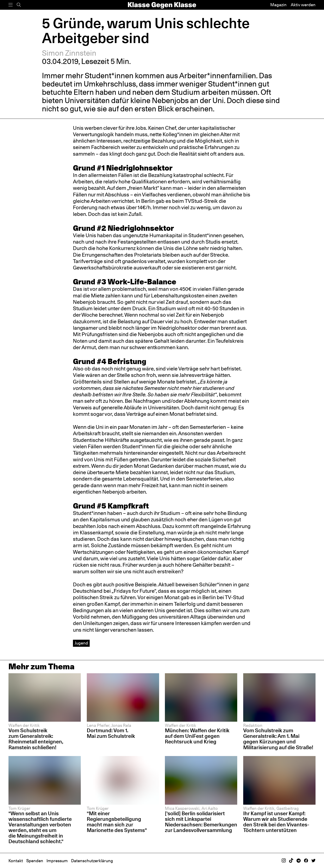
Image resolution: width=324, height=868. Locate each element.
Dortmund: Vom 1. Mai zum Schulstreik (111, 733)
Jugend (81, 643)
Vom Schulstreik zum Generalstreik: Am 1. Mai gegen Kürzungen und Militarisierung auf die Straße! (278, 739)
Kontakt (16, 861)
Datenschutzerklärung (92, 861)
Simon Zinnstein (69, 53)
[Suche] (19, 5)
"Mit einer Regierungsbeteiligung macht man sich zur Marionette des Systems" (117, 822)
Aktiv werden (303, 5)
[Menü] (11, 5)
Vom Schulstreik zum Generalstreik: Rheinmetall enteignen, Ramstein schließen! (36, 739)
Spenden (35, 861)
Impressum (57, 861)
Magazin (278, 5)
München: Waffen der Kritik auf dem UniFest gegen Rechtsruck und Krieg (197, 736)
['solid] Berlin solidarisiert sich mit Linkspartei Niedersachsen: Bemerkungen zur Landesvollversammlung (201, 822)
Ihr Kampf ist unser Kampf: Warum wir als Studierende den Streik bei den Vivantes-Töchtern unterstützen (276, 822)
